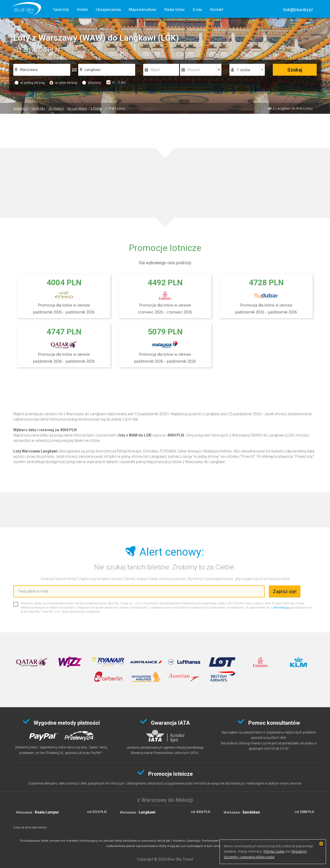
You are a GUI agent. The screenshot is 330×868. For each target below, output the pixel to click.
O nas (197, 10)
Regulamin (299, 852)
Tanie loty (61, 10)
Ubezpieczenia (108, 10)
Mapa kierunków (143, 10)
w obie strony (63, 83)
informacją (281, 608)
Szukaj (295, 70)
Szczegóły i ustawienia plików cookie (249, 857)
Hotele (82, 10)
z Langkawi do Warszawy (293, 108)
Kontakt (217, 10)
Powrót (194, 70)
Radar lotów (175, 10)
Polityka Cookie (274, 852)
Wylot (155, 70)
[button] (298, 10)
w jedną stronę (30, 83)
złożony (92, 83)
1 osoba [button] (244, 70)
